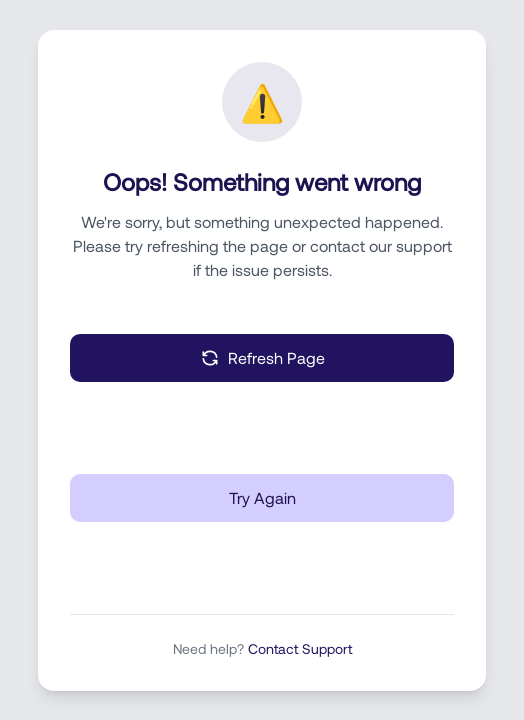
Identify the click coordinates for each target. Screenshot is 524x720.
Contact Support (300, 648)
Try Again (262, 497)
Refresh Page (262, 358)
